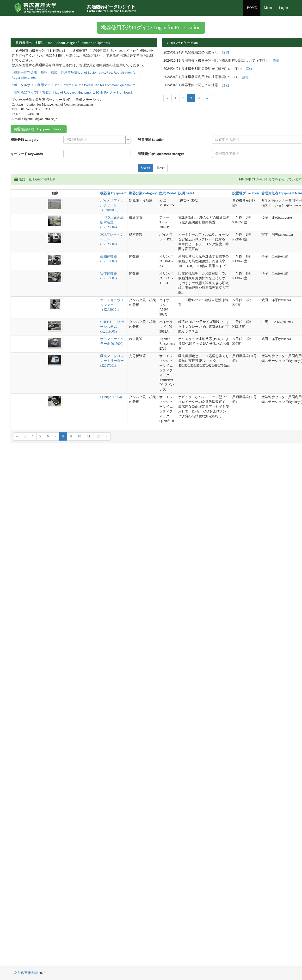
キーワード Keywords (27, 154)
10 (80, 436)
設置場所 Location (151, 140)
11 (89, 436)
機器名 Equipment (113, 193)
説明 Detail (186, 193)
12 (98, 436)
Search (146, 168)
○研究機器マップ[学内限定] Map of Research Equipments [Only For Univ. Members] (72, 92)
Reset (161, 168)
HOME (252, 8)
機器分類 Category (24, 140)
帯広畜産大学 (28, 973)
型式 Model (167, 193)
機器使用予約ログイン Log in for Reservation (151, 27)
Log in (284, 8)
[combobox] (97, 140)
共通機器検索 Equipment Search (39, 129)
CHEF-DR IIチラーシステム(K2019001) (112, 327)
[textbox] (96, 140)
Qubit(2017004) (111, 397)
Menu (268, 8)
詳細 (226, 53)
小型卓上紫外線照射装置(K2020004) (112, 222)
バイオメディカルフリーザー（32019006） (112, 205)
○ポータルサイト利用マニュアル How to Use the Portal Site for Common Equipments (74, 85)
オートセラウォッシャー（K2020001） (112, 305)
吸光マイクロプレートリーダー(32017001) (112, 361)
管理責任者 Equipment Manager (161, 154)
